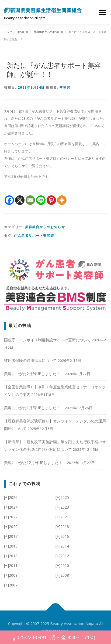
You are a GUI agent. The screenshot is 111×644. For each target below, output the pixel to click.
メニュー (102, 12)
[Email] (30, 200)
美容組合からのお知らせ (45, 227)
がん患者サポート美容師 (34, 236)
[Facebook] (9, 200)
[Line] (41, 200)
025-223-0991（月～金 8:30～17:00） (55, 638)
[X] (20, 200)
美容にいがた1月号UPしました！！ (34, 408)
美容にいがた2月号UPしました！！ (34, 374)
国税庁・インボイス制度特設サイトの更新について (47, 340)
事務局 (65, 87)
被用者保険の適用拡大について (30, 360)
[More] (62, 200)
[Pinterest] (51, 200)
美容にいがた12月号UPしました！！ (35, 463)
